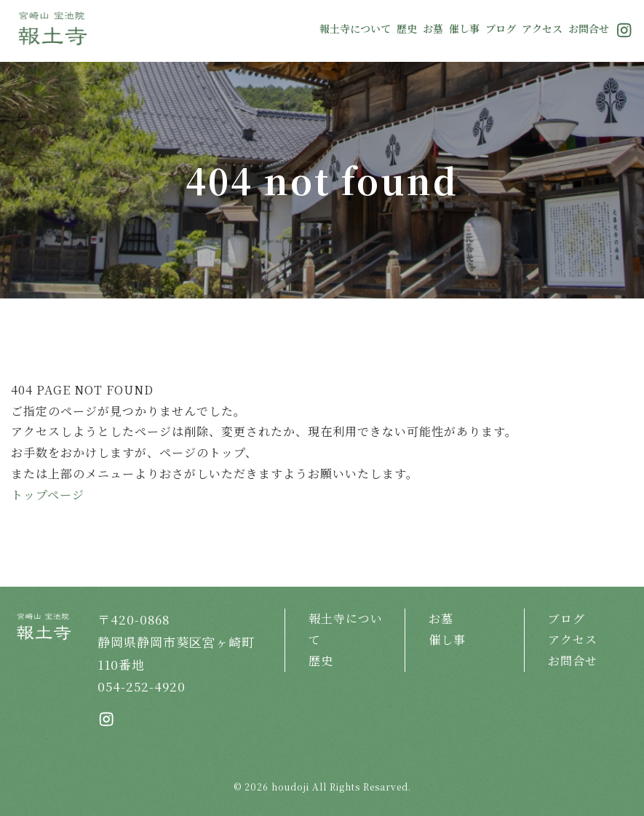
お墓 (433, 28)
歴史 (407, 28)
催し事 (464, 28)
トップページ (48, 495)
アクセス (542, 28)
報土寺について (355, 28)
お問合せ (589, 28)
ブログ (501, 28)
